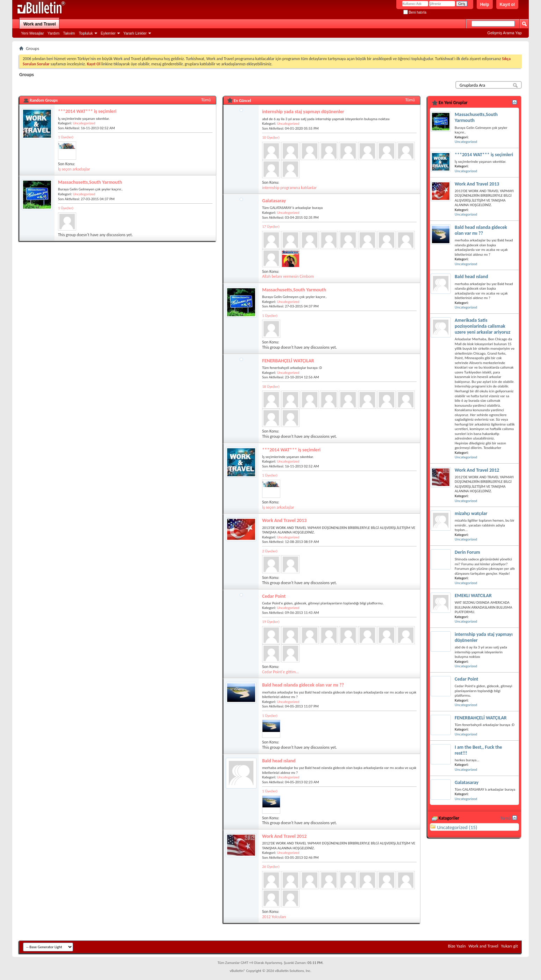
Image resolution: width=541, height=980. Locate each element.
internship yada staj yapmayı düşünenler (303, 112)
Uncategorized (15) (457, 827)
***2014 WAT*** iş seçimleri (87, 111)
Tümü (206, 100)
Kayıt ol (507, 5)
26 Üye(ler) (271, 867)
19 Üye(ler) (271, 622)
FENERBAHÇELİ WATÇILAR (288, 361)
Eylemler (108, 33)
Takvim (69, 33)
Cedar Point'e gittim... (280, 672)
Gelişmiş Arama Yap (504, 33)
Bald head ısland (279, 761)
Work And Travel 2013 (284, 520)
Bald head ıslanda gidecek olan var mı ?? (303, 685)
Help (485, 5)
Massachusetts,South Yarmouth (90, 182)
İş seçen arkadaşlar (74, 169)
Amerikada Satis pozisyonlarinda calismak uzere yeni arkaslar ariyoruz (482, 326)
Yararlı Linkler (135, 33)
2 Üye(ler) (270, 551)
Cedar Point (274, 596)
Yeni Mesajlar (33, 33)
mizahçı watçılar (471, 513)
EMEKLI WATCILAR (473, 596)
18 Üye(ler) (271, 387)
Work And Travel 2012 (284, 836)
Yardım (54, 33)
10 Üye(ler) (271, 137)
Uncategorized (84, 123)
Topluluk (86, 33)
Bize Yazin (457, 946)
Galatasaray (274, 201)
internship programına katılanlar (289, 188)
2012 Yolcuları (274, 917)
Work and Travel (39, 24)
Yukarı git (510, 946)
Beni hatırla (415, 12)
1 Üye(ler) (66, 137)
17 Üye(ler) (271, 227)
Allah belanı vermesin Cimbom (288, 276)
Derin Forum (467, 552)
